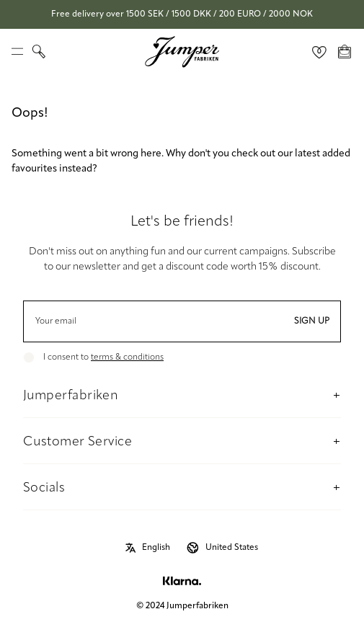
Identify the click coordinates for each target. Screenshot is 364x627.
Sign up (312, 321)
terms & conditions (127, 357)
